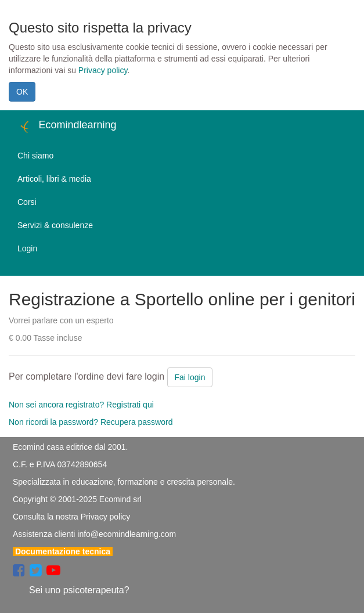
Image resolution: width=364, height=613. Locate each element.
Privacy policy (103, 70)
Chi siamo (35, 156)
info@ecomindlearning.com (127, 534)
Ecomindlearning (67, 127)
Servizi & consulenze (55, 225)
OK (22, 92)
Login (27, 248)
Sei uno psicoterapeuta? (79, 590)
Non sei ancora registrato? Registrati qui (81, 405)
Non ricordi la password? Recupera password (91, 422)
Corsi (27, 202)
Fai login (190, 377)
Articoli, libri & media (54, 179)
